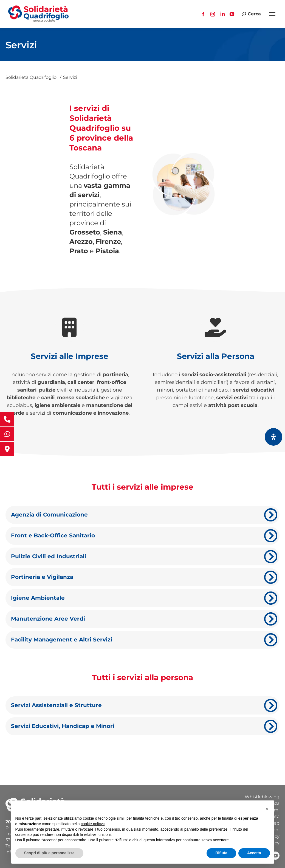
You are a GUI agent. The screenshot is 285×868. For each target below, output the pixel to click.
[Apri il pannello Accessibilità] (273, 437)
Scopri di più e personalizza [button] (49, 853)
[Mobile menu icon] (273, 14)
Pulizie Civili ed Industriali (49, 556)
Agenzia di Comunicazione (49, 515)
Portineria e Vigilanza (42, 577)
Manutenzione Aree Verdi (48, 619)
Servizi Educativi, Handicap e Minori (63, 726)
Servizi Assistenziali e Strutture (56, 705)
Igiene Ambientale (38, 598)
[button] (267, 809)
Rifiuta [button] (221, 853)
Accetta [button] (254, 853)
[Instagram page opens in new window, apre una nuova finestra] (213, 14)
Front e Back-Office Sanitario (53, 535)
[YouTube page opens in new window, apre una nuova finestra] (232, 14)
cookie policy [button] (92, 824)
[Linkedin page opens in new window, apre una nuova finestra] (222, 14)
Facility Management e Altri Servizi (62, 640)
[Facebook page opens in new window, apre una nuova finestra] (203, 14)
